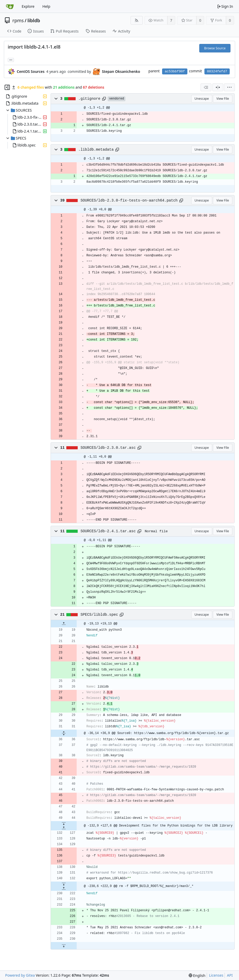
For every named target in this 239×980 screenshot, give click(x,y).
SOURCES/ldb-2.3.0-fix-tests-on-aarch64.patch (129, 200)
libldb (34, 20)
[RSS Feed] (137, 20)
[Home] (10, 6)
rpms (18, 20)
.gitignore (89, 99)
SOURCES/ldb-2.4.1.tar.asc (108, 531)
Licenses (216, 975)
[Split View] (218, 87)
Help (46, 6)
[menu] (229, 87)
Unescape (202, 99)
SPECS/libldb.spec (99, 615)
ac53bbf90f (175, 71)
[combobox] (206, 87)
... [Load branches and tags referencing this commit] (11, 60)
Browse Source (215, 48)
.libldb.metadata (96, 150)
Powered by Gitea (20, 975)
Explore (28, 6)
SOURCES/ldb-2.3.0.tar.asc (108, 448)
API (230, 975)
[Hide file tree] (7, 87)
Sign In (225, 6)
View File (223, 99)
